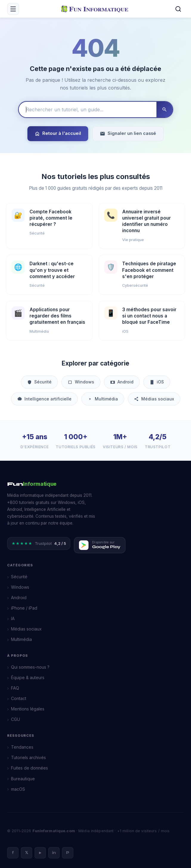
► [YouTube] (40, 853)
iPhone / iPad (24, 608)
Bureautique (23, 779)
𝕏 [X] (27, 853)
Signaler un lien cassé (128, 134)
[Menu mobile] (13, 9)
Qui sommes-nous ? (30, 667)
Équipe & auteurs (28, 677)
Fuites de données (29, 768)
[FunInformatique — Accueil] (96, 9)
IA (13, 618)
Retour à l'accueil (58, 134)
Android (122, 382)
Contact (19, 698)
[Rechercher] (178, 9)
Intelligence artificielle (44, 399)
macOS (18, 789)
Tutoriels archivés (28, 757)
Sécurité (39, 382)
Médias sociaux (154, 399)
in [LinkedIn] (54, 853)
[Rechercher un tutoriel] (88, 110)
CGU (15, 719)
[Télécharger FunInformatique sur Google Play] (100, 545)
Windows (81, 382)
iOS (157, 382)
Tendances (22, 747)
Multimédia (103, 399)
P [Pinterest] (68, 853)
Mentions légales (28, 709)
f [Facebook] (13, 853)
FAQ (15, 688)
